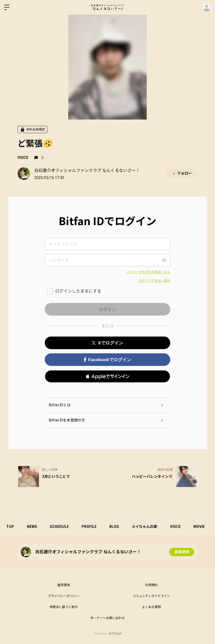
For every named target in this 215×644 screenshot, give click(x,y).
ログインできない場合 (155, 281)
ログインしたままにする (78, 291)
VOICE (23, 158)
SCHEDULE (60, 527)
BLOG (116, 527)
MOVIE (202, 527)
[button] (107, 376)
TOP (10, 527)
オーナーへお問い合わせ (107, 618)
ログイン (207, 7)
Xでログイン (107, 343)
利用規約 (151, 585)
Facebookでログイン (107, 360)
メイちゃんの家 (146, 527)
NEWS (33, 527)
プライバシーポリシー (64, 596)
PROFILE (90, 527)
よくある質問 (151, 607)
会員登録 (182, 552)
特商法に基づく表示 (64, 607)
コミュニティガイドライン (151, 596)
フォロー (182, 173)
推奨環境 (64, 585)
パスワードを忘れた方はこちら (148, 272)
